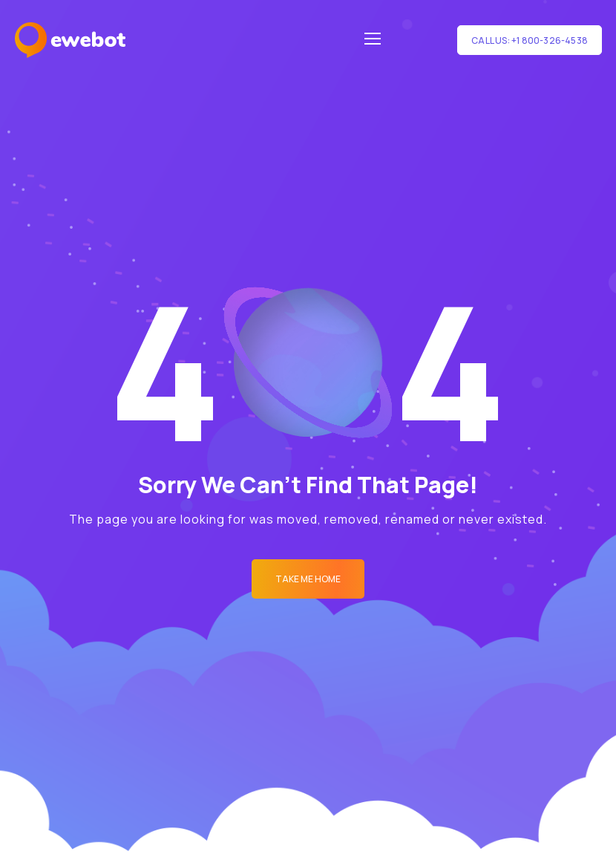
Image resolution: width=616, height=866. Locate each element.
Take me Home (308, 579)
